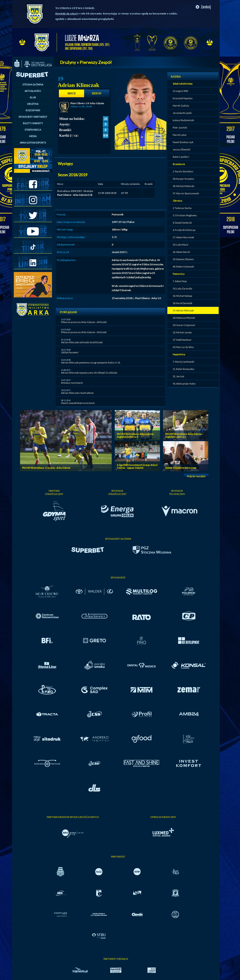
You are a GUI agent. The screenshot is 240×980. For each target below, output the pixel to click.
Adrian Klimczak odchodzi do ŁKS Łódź (82, 342)
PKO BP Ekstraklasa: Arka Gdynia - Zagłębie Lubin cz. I (184, 435)
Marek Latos (180, 135)
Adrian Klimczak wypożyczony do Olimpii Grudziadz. (89, 373)
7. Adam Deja (180, 281)
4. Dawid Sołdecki (182, 223)
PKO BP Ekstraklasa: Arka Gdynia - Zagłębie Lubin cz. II (136, 435)
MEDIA (33, 136)
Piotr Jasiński (180, 128)
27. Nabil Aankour (182, 340)
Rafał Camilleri (181, 157)
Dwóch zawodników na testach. (78, 403)
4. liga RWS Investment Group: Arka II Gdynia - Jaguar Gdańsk (137, 466)
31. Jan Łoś (178, 376)
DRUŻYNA (33, 104)
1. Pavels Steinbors (183, 171)
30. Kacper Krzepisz (183, 179)
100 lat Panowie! (70, 352)
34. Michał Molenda (184, 186)
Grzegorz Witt (180, 91)
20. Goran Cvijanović (184, 325)
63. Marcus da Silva (183, 347)
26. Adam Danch (181, 252)
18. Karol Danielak (183, 303)
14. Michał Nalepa (182, 296)
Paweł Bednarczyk (183, 142)
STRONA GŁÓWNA (33, 84)
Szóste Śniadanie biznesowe (181, 468)
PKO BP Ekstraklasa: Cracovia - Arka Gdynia (46, 468)
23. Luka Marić (180, 245)
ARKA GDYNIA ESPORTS (33, 143)
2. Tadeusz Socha (182, 208)
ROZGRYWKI (33, 110)
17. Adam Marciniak (183, 237)
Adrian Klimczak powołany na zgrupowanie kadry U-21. (91, 362)
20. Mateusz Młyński (184, 318)
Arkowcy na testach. (72, 383)
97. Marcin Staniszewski (186, 193)
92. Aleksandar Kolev (184, 384)
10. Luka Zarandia (182, 288)
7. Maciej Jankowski (184, 362)
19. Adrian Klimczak (183, 310)
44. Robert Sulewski (183, 267)
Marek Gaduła (181, 106)
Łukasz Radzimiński (183, 120)
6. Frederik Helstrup (184, 230)
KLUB (33, 97)
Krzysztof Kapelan (183, 98)
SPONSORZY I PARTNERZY (33, 117)
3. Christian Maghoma (185, 215)
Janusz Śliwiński (182, 149)
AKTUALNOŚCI (33, 91)
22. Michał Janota (182, 332)
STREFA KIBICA (33, 130)
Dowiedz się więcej (67, 13)
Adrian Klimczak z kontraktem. (78, 393)
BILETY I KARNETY (33, 123)
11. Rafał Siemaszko (183, 369)
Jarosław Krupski (182, 113)
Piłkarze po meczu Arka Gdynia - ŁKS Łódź (84, 322)
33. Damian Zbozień (183, 259)
